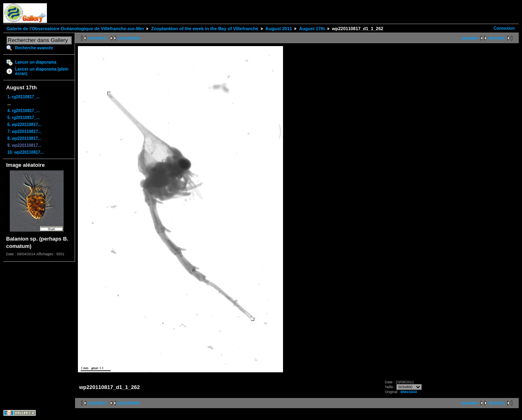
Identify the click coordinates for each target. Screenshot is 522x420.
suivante (470, 38)
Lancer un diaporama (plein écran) (42, 71)
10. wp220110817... (25, 152)
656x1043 (409, 392)
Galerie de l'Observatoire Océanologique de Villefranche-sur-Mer (75, 29)
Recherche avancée (34, 48)
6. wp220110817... (24, 125)
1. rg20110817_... (24, 97)
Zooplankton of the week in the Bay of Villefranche (205, 29)
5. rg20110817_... (24, 118)
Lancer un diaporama (36, 62)
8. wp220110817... (24, 138)
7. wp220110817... (24, 132)
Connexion (504, 28)
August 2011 (279, 29)
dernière (497, 38)
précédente (129, 38)
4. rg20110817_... (24, 111)
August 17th (312, 29)
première (97, 38)
